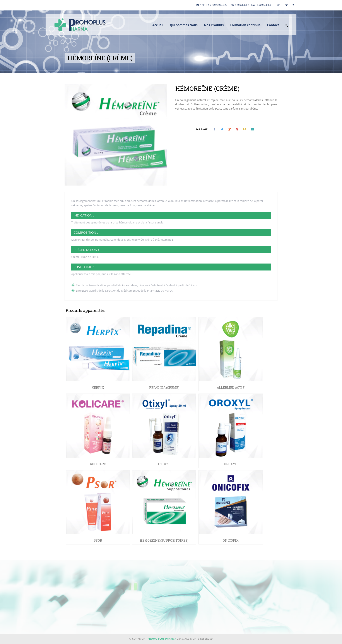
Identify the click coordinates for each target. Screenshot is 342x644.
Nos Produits (214, 25)
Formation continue (245, 25)
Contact (273, 25)
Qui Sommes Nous (184, 25)
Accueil (158, 25)
